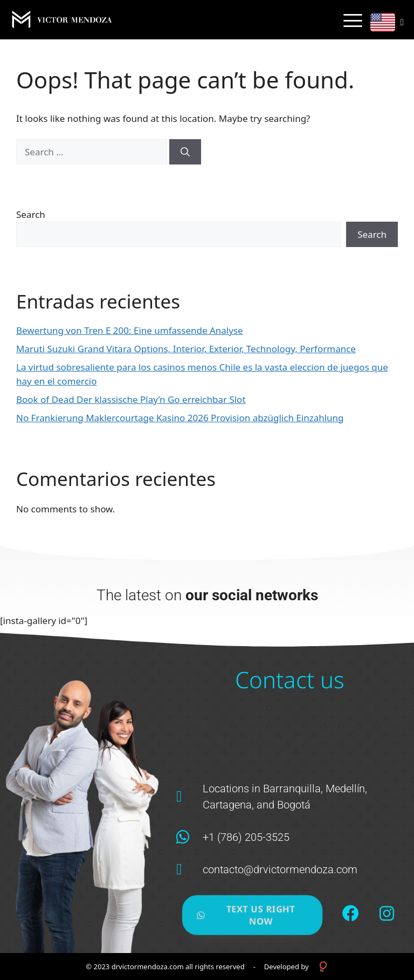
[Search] (185, 152)
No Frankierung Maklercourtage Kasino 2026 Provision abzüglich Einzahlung (180, 418)
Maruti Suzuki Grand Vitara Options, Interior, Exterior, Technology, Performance (186, 349)
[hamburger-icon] (353, 20)
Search (31, 214)
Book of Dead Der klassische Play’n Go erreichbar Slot (131, 399)
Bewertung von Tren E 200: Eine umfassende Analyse (130, 330)
